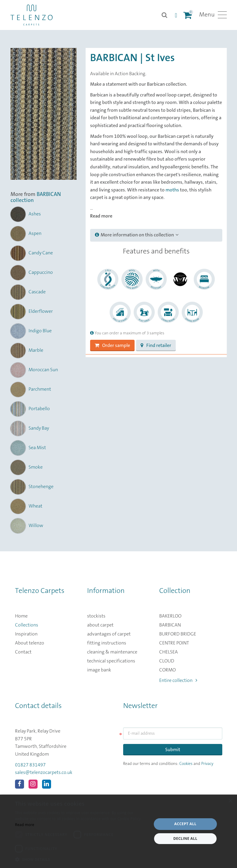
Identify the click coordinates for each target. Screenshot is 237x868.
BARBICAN (170, 625)
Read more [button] (101, 216)
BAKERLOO (170, 616)
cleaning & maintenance (112, 652)
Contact (23, 652)
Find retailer (156, 345)
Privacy (207, 764)
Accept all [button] (185, 824)
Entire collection (178, 680)
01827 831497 (30, 765)
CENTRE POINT (174, 643)
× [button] (230, 801)
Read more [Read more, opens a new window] (25, 825)
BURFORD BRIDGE (178, 634)
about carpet (100, 625)
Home (21, 616)
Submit (173, 750)
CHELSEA (169, 652)
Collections (27, 625)
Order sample (112, 345)
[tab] (156, 235)
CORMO (167, 670)
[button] (81, 860)
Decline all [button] (185, 838)
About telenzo (30, 643)
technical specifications (111, 661)
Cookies (186, 764)
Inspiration (26, 634)
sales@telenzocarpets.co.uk (44, 772)
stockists (96, 616)
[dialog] (118, 831)
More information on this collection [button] (137, 235)
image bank (99, 670)
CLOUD (167, 661)
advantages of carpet (109, 634)
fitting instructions (107, 643)
